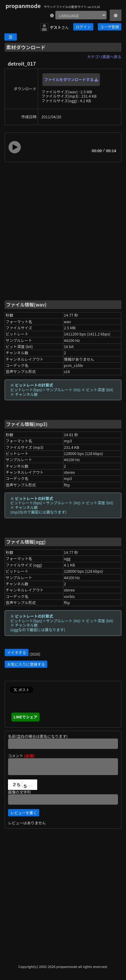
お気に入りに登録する (26, 664)
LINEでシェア (26, 717)
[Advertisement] (63, 231)
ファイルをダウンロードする (71, 79)
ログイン (83, 27)
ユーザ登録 (110, 27)
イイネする (17, 653)
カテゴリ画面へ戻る (104, 57)
